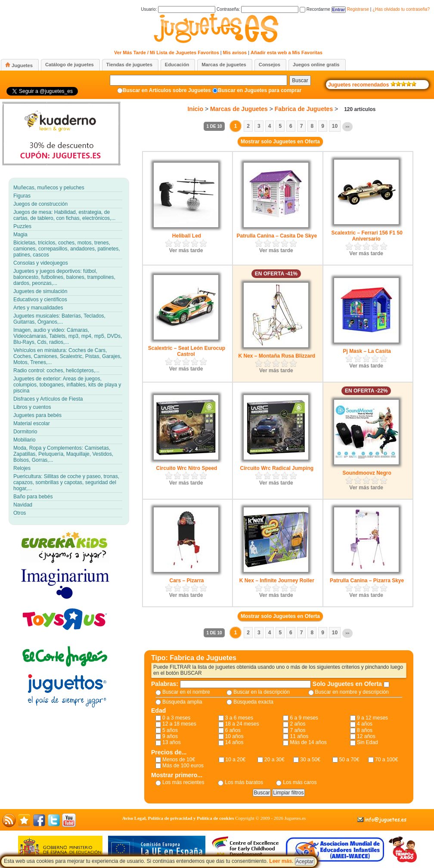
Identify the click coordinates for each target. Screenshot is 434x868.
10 (335, 126)
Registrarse (358, 9)
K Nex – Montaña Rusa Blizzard (277, 356)
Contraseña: (257, 9)
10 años (234, 736)
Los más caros (300, 782)
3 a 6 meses (239, 718)
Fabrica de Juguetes (304, 109)
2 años (298, 724)
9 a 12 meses (372, 718)
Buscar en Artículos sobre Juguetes (167, 90)
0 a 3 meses (176, 718)
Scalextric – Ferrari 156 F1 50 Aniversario (367, 236)
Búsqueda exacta (253, 702)
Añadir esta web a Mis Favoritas (287, 53)
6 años (233, 730)
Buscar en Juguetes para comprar (260, 90)
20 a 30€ (274, 760)
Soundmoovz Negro (367, 473)
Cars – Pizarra (186, 581)
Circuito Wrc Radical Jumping (277, 468)
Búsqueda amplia (182, 702)
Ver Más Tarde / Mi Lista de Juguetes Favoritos (167, 53)
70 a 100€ (386, 760)
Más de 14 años (308, 742)
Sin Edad (367, 742)
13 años (172, 742)
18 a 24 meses (242, 724)
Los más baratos (244, 782)
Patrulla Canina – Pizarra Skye (367, 581)
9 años (170, 736)
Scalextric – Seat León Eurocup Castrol (187, 351)
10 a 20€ (236, 760)
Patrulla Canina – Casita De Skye (277, 236)
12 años (366, 736)
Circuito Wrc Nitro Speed (187, 468)
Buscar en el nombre (186, 692)
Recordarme (315, 9)
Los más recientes (183, 782)
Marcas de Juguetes (239, 109)
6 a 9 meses (304, 718)
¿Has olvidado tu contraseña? (401, 9)
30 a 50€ (310, 760)
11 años (299, 736)
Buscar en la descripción (262, 692)
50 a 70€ (349, 760)
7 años (298, 730)
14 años (234, 742)
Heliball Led (187, 236)
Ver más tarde (186, 250)
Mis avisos (235, 53)
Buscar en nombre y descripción (352, 692)
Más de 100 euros (183, 766)
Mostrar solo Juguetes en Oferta (280, 142)
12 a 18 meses (179, 724)
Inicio (195, 109)
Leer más (281, 861)
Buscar (300, 80)
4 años (365, 724)
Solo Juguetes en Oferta (348, 684)
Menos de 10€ (179, 760)
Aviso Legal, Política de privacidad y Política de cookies (178, 818)
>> (347, 127)
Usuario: (178, 9)
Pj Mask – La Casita (367, 351)
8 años (365, 730)
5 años (170, 730)
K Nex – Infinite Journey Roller (277, 581)
